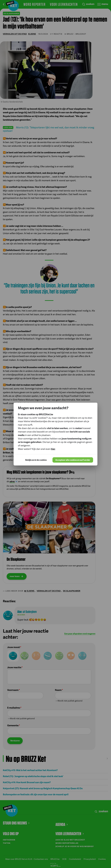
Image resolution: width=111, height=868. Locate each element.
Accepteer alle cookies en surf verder (73, 460)
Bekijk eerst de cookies (36, 460)
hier (53, 449)
